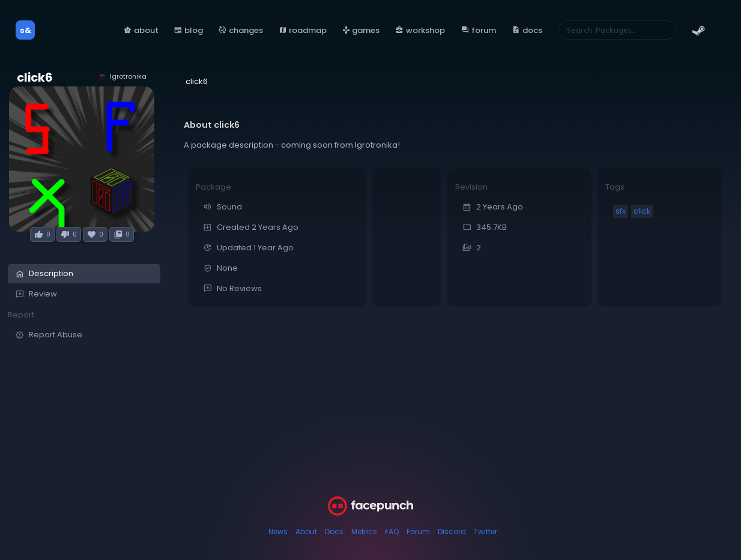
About (306, 531)
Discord (452, 531)
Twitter (485, 531)
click (642, 211)
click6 (35, 78)
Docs (334, 531)
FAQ (392, 531)
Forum (418, 531)
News (278, 531)
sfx (621, 211)
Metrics (364, 531)
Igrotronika (122, 77)
